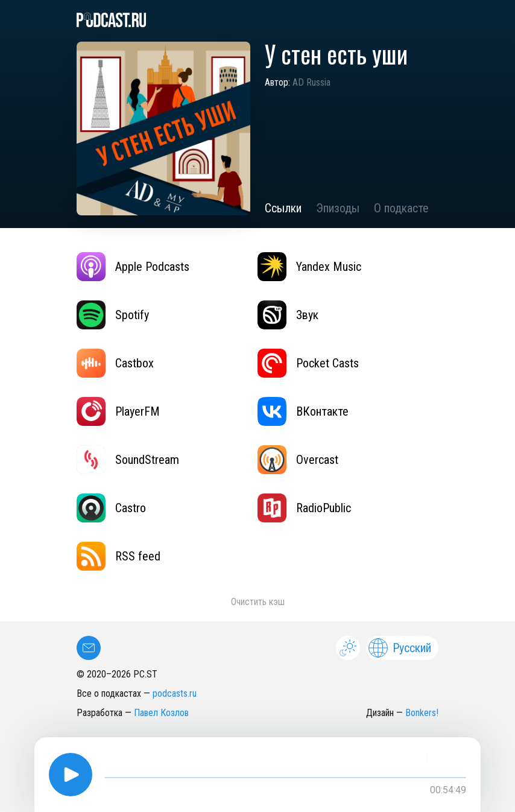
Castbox (115, 363)
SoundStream (128, 460)
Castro (111, 508)
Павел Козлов (161, 713)
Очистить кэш (258, 602)
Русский (400, 648)
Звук (288, 315)
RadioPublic (304, 508)
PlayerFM (118, 411)
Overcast (298, 460)
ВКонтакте (303, 411)
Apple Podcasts (133, 267)
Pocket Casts (308, 363)
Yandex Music (309, 267)
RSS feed (118, 556)
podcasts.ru (175, 693)
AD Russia (311, 82)
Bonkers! (422, 713)
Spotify (113, 315)
